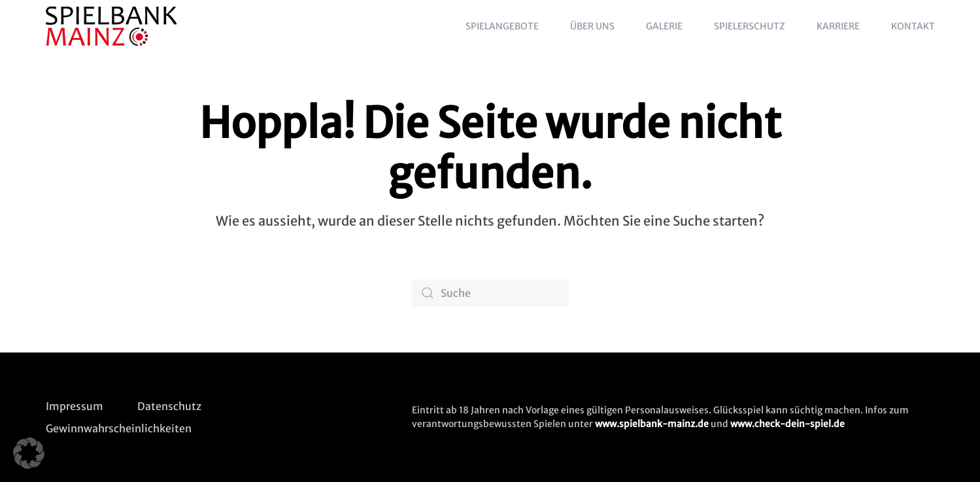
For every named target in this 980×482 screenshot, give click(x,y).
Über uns (592, 26)
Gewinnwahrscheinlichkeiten (119, 428)
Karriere (838, 26)
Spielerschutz (750, 26)
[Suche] (490, 293)
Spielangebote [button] (502, 26)
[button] (29, 453)
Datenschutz (169, 406)
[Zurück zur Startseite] (113, 26)
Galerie (664, 26)
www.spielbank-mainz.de (652, 424)
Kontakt (913, 26)
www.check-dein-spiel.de (787, 424)
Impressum (75, 406)
